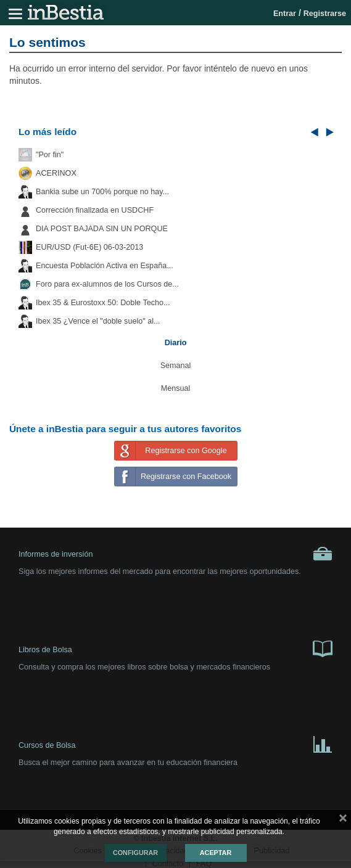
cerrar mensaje (343, 821)
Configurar (135, 853)
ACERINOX (56, 173)
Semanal (176, 366)
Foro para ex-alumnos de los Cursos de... (107, 284)
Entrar (285, 14)
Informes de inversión (175, 554)
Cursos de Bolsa (175, 743)
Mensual (176, 388)
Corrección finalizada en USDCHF (95, 210)
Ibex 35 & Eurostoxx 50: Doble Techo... (103, 303)
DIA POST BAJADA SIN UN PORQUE (102, 229)
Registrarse (325, 14)
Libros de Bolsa (175, 648)
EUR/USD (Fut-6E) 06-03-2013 (89, 247)
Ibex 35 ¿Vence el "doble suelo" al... (98, 321)
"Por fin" (50, 155)
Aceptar (216, 853)
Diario (176, 343)
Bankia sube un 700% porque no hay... (102, 192)
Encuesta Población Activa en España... (105, 266)
